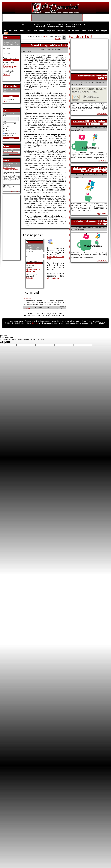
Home (5, 31)
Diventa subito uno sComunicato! (33, 270)
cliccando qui (53, 278)
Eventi (58, 39)
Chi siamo (83, 31)
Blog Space (104, 31)
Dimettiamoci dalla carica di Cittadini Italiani (11, 169)
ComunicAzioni (61, 31)
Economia (22, 31)
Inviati (97, 31)
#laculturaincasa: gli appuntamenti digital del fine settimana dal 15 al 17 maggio (90, 170)
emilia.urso (27, 308)
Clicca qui (30, 278)
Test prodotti (75, 31)
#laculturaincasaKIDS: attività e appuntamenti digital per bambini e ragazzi (90, 123)
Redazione (91, 31)
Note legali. (35, 323)
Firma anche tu (16, 192)
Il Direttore (42, 31)
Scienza (35, 31)
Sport (68, 31)
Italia (10, 31)
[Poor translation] (8, 342)
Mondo (16, 31)
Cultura (29, 31)
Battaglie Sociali (51, 31)
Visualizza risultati (15, 155)
